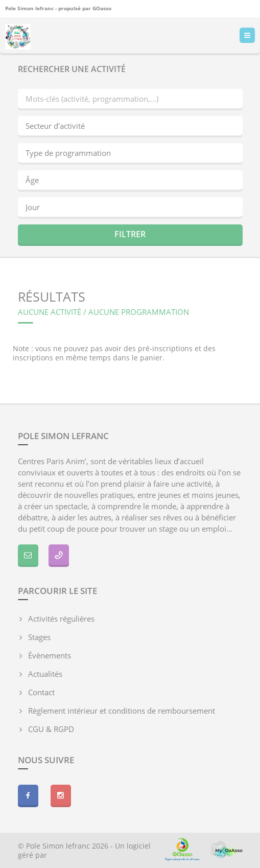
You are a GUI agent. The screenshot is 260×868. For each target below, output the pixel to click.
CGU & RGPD (51, 729)
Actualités (45, 674)
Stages (39, 637)
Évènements (50, 655)
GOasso (102, 8)
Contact (41, 692)
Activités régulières (61, 619)
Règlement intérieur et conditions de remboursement (122, 711)
